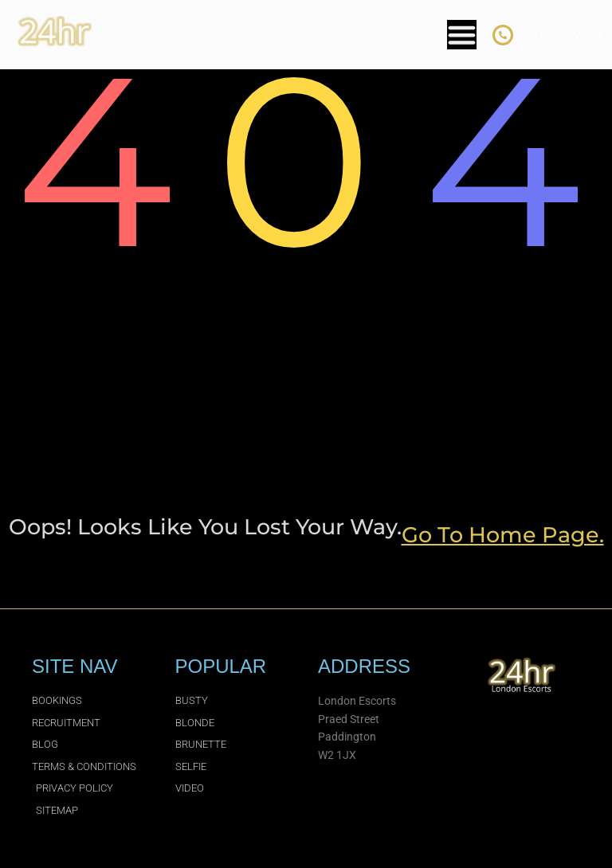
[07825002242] (503, 35)
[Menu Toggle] (462, 35)
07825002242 (565, 33)
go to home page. (503, 535)
